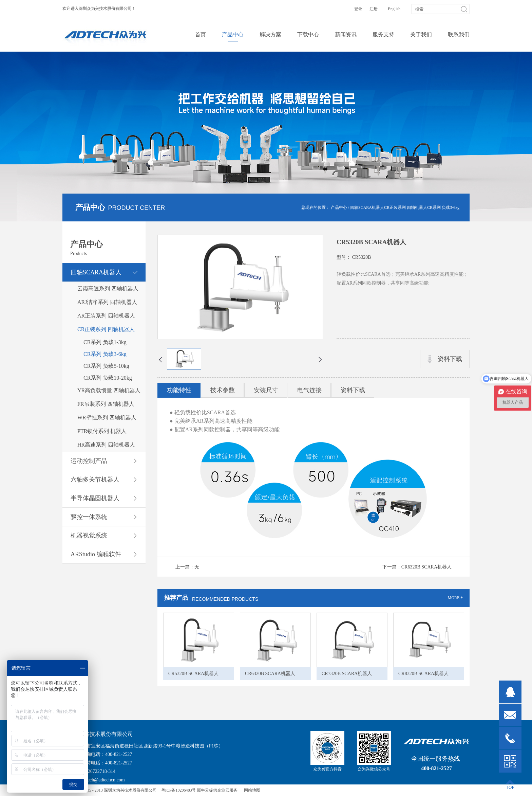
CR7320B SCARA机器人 (347, 674)
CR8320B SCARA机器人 (423, 674)
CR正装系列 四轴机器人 (406, 207)
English (394, 9)
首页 (201, 34)
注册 (374, 9)
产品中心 (339, 207)
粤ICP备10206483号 (179, 790)
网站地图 (251, 790)
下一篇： (417, 567)
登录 (358, 9)
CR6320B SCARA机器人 (270, 674)
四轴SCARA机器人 (367, 207)
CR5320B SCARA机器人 (193, 674)
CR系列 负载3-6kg (443, 207)
